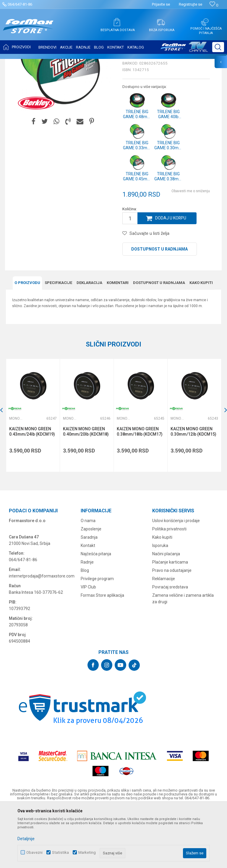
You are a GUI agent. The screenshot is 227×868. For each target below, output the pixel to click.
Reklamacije (164, 637)
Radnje (87, 621)
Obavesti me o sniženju (191, 250)
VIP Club (88, 646)
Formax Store (17, 63)
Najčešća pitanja (96, 612)
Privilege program (97, 637)
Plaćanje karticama (170, 621)
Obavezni (34, 852)
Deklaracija (89, 342)
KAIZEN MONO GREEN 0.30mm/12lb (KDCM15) (193, 490)
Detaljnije (26, 839)
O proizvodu (27, 342)
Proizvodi (39, 63)
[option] (33, 474)
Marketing (87, 852)
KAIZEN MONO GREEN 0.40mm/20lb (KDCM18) (86, 490)
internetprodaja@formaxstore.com (42, 635)
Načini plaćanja (166, 612)
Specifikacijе (58, 342)
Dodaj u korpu (171, 277)
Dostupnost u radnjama (159, 308)
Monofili (77, 63)
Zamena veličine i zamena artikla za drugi (183, 657)
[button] (218, 47)
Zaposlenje (91, 588)
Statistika (60, 852)
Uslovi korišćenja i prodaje (176, 579)
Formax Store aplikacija (102, 654)
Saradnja (89, 596)
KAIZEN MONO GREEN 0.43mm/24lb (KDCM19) (32, 490)
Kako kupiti (201, 342)
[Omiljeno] (214, 5)
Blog (85, 629)
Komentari (118, 342)
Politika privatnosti (169, 588)
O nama (88, 579)
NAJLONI (59, 63)
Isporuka (160, 604)
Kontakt (88, 604)
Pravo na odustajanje (172, 629)
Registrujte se (190, 4)
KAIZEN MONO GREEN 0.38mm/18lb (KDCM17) (140, 490)
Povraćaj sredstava (170, 646)
